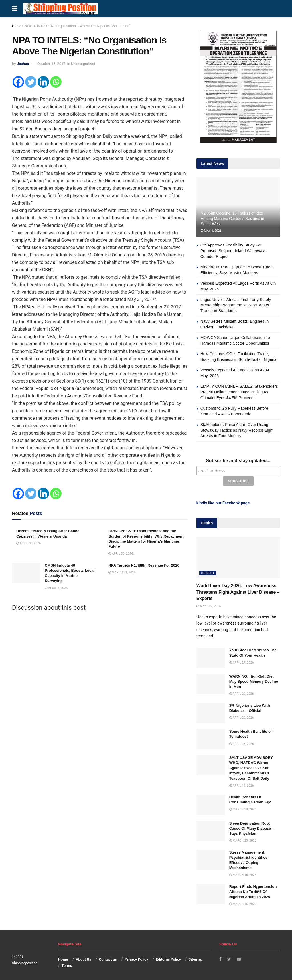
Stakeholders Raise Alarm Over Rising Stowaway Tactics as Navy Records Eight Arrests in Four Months (237, 430)
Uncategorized (83, 64)
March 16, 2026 (243, 874)
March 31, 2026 (122, 572)
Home (17, 26)
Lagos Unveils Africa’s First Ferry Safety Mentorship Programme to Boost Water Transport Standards (236, 305)
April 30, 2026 (29, 543)
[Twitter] (31, 82)
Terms (67, 964)
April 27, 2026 (209, 605)
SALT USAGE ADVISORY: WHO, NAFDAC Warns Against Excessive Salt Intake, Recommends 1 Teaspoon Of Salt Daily (252, 767)
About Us (84, 958)
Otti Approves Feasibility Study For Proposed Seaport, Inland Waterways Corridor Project (233, 251)
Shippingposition (25, 962)
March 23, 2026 (243, 808)
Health (208, 572)
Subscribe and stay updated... (238, 461)
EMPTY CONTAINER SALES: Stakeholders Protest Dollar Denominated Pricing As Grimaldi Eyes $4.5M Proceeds (239, 392)
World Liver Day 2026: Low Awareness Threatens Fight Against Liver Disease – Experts (238, 591)
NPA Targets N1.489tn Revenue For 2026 (144, 565)
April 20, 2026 (242, 693)
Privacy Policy (136, 958)
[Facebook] (18, 82)
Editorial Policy (168, 958)
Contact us (108, 958)
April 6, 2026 (56, 588)
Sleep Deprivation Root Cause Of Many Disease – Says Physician (252, 827)
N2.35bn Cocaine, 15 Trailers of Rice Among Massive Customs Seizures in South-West (233, 218)
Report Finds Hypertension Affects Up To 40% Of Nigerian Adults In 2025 (253, 890)
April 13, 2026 (242, 742)
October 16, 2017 (51, 64)
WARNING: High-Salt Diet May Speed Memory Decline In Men (254, 680)
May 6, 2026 (211, 231)
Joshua (23, 64)
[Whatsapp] (56, 82)
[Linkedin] (43, 82)
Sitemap (195, 958)
